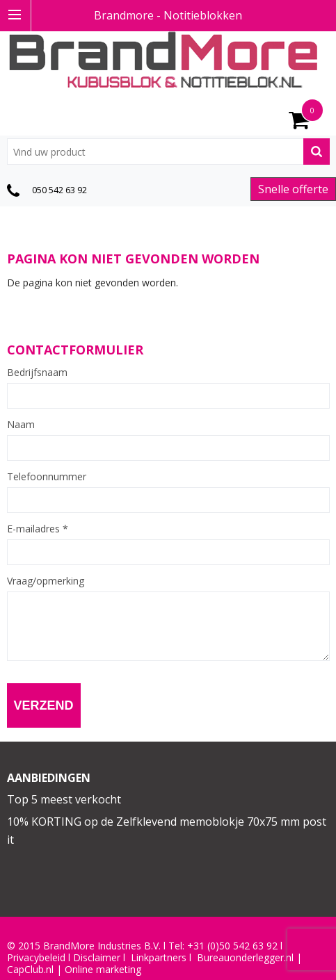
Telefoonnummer (47, 477)
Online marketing (103, 970)
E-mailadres (38, 529)
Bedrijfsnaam (37, 373)
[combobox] (168, 152)
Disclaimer (97, 958)
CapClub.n (29, 970)
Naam (21, 425)
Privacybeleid (36, 958)
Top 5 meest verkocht (64, 799)
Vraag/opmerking (46, 581)
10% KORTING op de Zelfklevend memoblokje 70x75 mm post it (167, 831)
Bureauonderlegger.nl (245, 958)
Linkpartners (159, 958)
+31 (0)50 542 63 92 (232, 946)
